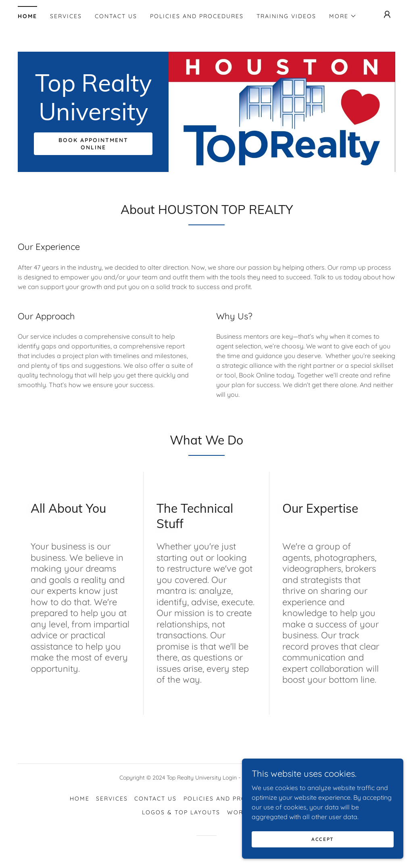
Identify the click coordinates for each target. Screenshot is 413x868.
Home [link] (27, 16)
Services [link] (66, 16)
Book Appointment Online (93, 144)
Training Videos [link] (286, 16)
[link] (93, 118)
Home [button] (80, 799)
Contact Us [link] (116, 16)
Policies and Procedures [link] (197, 16)
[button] (343, 16)
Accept (323, 845)
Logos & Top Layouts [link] (181, 812)
